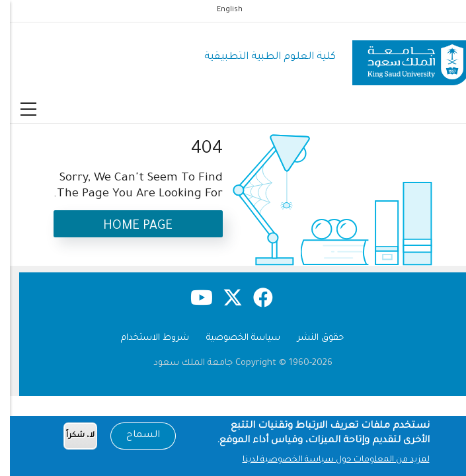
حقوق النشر (311, 338)
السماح (133, 438)
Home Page (128, 226)
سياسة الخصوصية (233, 338)
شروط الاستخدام (145, 338)
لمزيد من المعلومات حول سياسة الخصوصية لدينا (326, 462)
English (220, 10)
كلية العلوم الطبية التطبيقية (260, 57)
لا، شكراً (70, 438)
